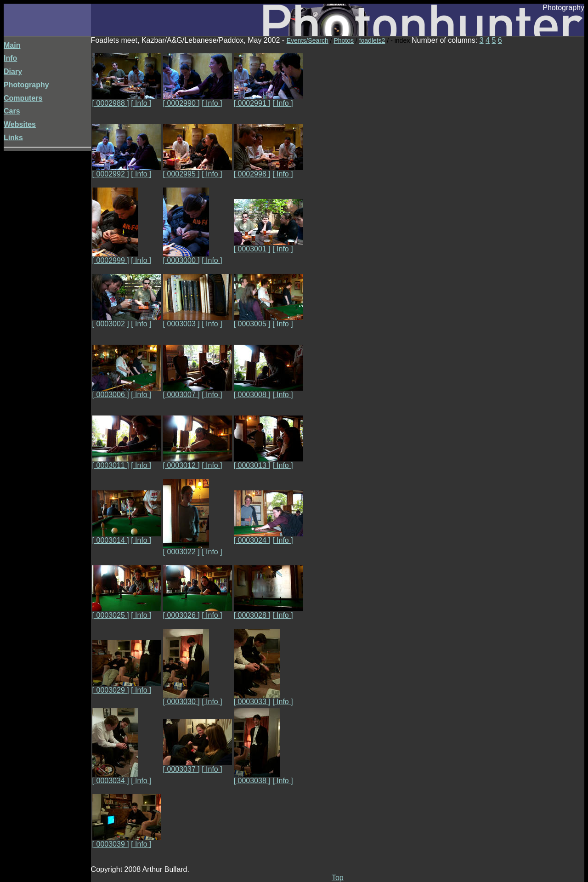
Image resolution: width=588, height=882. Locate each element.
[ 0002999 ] (115, 257)
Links (13, 138)
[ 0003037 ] (198, 766)
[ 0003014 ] (127, 537)
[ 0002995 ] (198, 171)
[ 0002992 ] (127, 171)
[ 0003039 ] (127, 841)
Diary (13, 71)
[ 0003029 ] (127, 687)
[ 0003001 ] (268, 246)
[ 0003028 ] (268, 612)
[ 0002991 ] (268, 100)
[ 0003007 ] (198, 391)
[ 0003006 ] (127, 391)
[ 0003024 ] (268, 537)
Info (10, 58)
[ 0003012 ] (198, 462)
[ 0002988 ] (127, 100)
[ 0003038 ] (257, 777)
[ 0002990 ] (198, 100)
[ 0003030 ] (186, 698)
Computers (23, 98)
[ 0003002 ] (127, 321)
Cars (12, 111)
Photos (344, 40)
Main (12, 45)
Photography (26, 85)
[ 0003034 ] (115, 777)
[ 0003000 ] (186, 257)
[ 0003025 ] (127, 612)
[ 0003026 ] (198, 612)
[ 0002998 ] (268, 171)
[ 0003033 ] (257, 698)
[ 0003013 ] (268, 462)
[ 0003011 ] (127, 462)
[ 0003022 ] (186, 549)
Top (338, 878)
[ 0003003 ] (198, 321)
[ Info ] (141, 103)
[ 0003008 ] (268, 391)
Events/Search (308, 40)
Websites (20, 124)
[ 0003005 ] (268, 321)
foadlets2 (372, 40)
